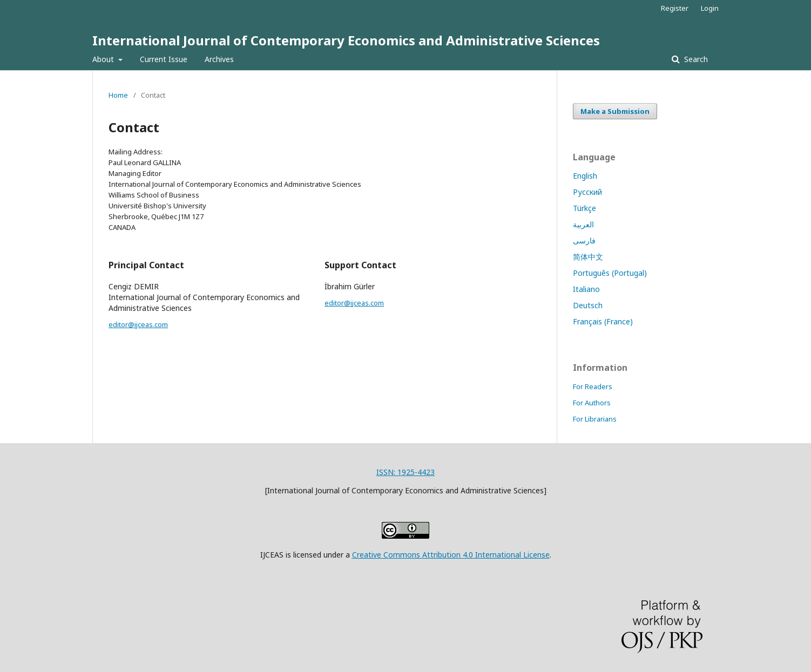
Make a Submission (615, 111)
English (585, 176)
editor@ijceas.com (138, 324)
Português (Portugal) (610, 273)
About (104, 59)
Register (675, 8)
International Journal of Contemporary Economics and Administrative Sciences (346, 40)
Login (710, 8)
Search (695, 59)
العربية (583, 224)
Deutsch (588, 305)
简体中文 (588, 257)
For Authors (592, 403)
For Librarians (595, 419)
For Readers (593, 386)
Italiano (586, 289)
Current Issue (164, 59)
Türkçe (584, 208)
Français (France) (603, 321)
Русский (587, 192)
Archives (219, 59)
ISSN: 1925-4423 (405, 472)
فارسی (584, 240)
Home (118, 95)
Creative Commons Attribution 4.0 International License (451, 555)
